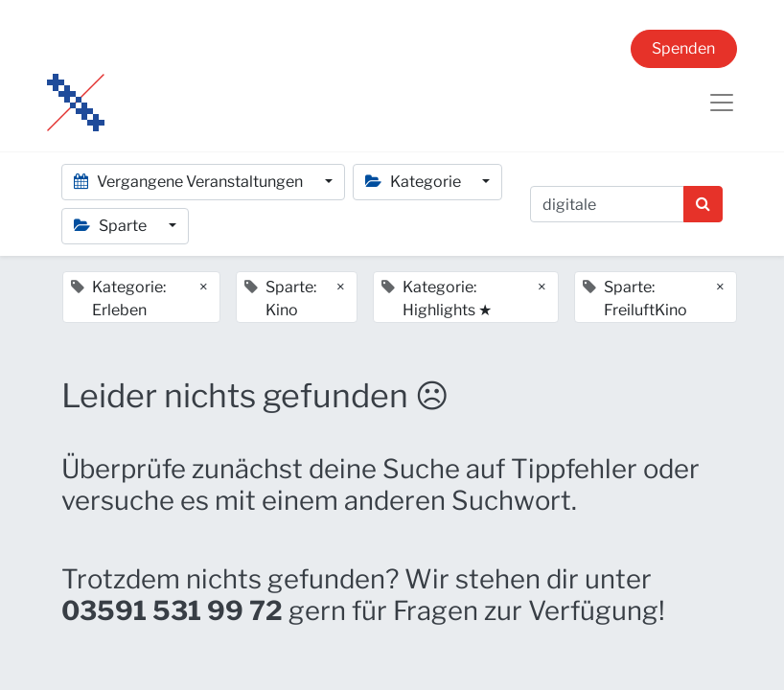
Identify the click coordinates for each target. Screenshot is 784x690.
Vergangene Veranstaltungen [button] (190, 182)
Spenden (683, 48)
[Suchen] (703, 204)
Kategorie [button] (415, 182)
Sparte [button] (112, 226)
